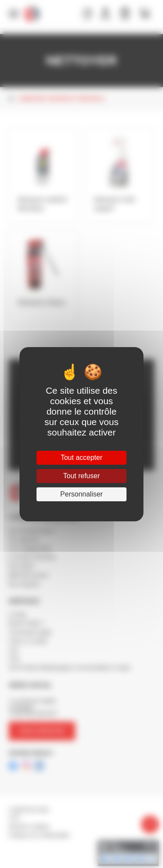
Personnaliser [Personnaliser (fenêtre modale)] (82, 494)
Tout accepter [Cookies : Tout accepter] (81, 458)
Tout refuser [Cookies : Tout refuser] (81, 476)
